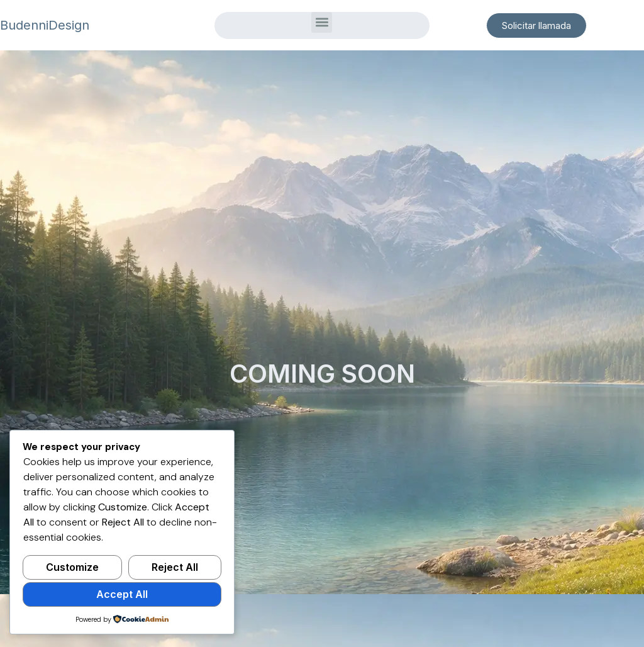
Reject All (175, 567)
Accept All (122, 594)
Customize (72, 567)
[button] (322, 22)
